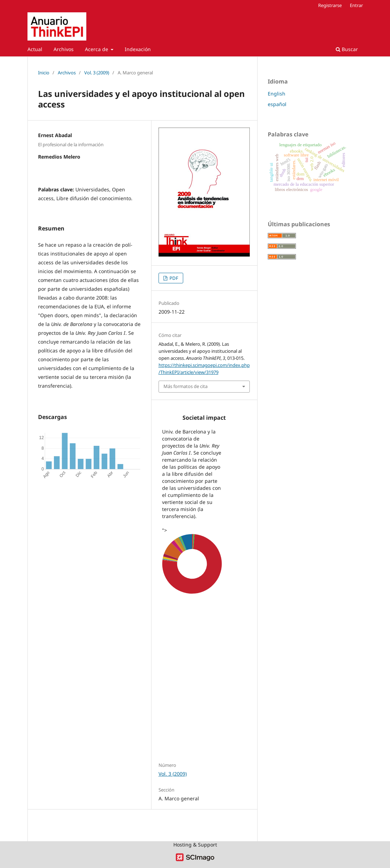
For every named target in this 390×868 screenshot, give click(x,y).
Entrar (356, 5)
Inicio (44, 73)
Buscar (347, 49)
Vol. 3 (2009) (97, 73)
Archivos (64, 49)
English (277, 94)
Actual (35, 49)
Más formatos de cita (185, 386)
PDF (173, 278)
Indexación (138, 49)
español (277, 104)
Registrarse (330, 5)
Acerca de (97, 49)
